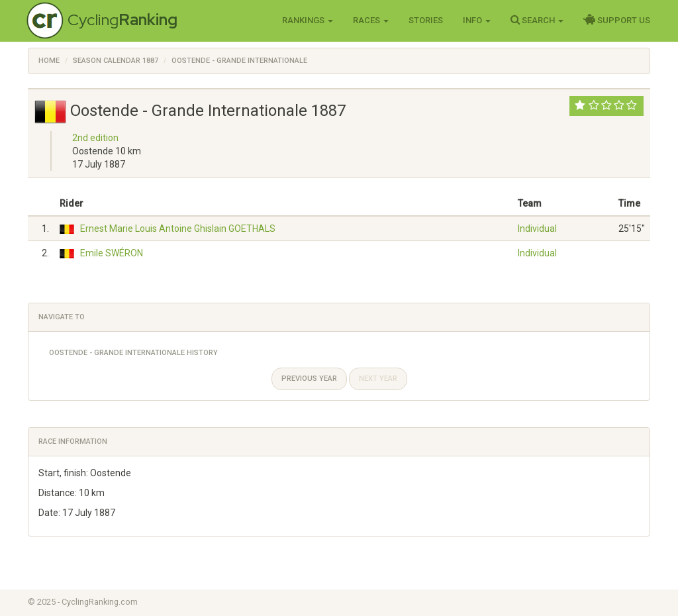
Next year (378, 379)
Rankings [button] (308, 20)
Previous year (309, 379)
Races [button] (371, 20)
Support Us (617, 20)
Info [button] (477, 20)
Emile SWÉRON (112, 253)
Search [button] (537, 20)
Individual (537, 229)
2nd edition (95, 138)
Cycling (122, 20)
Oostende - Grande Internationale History (133, 353)
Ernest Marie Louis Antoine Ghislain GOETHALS (178, 229)
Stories (426, 20)
